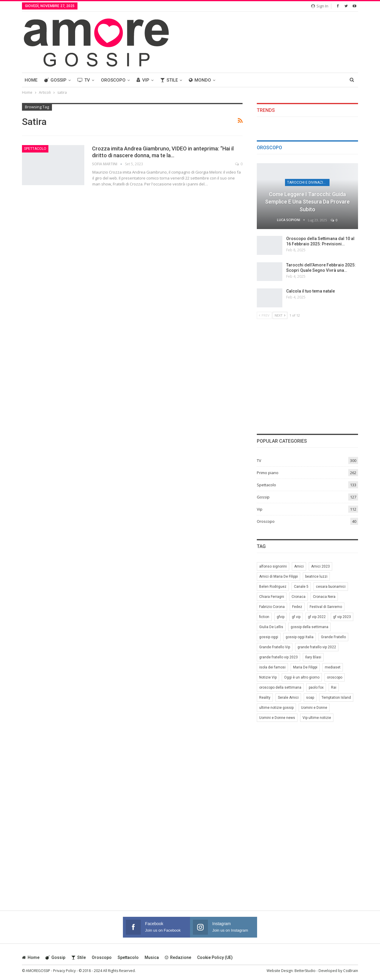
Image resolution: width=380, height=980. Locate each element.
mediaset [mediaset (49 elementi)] (333, 667)
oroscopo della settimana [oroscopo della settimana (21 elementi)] (280, 687)
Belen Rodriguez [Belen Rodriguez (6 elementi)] (273, 587)
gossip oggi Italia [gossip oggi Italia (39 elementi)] (300, 637)
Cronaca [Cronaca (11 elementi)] (299, 597)
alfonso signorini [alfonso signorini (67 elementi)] (273, 566)
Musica (152, 957)
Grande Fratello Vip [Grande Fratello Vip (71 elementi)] (275, 647)
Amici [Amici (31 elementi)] (299, 566)
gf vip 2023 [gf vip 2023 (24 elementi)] (342, 617)
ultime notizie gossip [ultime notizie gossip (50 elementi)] (276, 708)
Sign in (320, 6)
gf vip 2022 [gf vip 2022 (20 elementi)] (317, 617)
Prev (264, 315)
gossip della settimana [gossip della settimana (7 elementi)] (309, 627)
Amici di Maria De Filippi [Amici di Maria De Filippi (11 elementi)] (278, 576)
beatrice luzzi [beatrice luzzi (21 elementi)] (316, 576)
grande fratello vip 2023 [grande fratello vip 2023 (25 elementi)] (278, 657)
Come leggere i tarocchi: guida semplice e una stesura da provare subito (307, 202)
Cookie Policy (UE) (215, 957)
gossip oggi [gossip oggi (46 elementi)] (269, 637)
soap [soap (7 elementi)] (310, 698)
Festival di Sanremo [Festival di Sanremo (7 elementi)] (326, 607)
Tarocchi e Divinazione (308, 182)
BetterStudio (305, 971)
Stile (169, 80)
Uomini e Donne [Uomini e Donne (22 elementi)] (314, 708)
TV (84, 80)
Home (31, 80)
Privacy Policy (64, 971)
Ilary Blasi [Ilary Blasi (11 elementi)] (313, 657)
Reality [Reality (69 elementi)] (265, 698)
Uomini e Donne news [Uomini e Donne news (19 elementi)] (277, 718)
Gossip (55, 80)
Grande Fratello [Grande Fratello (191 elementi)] (333, 637)
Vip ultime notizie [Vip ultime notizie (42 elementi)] (317, 718)
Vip (143, 80)
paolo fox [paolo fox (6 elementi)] (316, 687)
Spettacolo (35, 149)
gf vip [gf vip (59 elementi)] (296, 617)
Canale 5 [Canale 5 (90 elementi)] (301, 587)
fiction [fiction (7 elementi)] (264, 617)
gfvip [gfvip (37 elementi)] (281, 617)
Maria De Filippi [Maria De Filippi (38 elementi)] (305, 667)
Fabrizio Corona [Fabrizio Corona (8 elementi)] (272, 607)
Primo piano (268, 473)
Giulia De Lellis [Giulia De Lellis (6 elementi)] (271, 627)
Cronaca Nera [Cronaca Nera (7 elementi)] (324, 597)
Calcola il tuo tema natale (311, 291)
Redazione (178, 957)
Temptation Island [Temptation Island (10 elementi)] (336, 698)
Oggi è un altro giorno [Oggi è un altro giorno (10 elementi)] (302, 677)
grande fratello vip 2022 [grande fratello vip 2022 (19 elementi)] (317, 647)
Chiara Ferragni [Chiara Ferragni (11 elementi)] (272, 597)
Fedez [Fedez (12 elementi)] (297, 607)
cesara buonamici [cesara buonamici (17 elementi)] (331, 587)
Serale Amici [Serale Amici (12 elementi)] (288, 698)
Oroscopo (113, 80)
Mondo (200, 80)
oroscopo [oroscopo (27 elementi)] (335, 677)
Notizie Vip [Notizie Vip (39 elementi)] (268, 677)
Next (280, 315)
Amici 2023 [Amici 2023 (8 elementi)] (320, 566)
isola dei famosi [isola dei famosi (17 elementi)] (272, 667)
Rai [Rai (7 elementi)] (334, 687)
